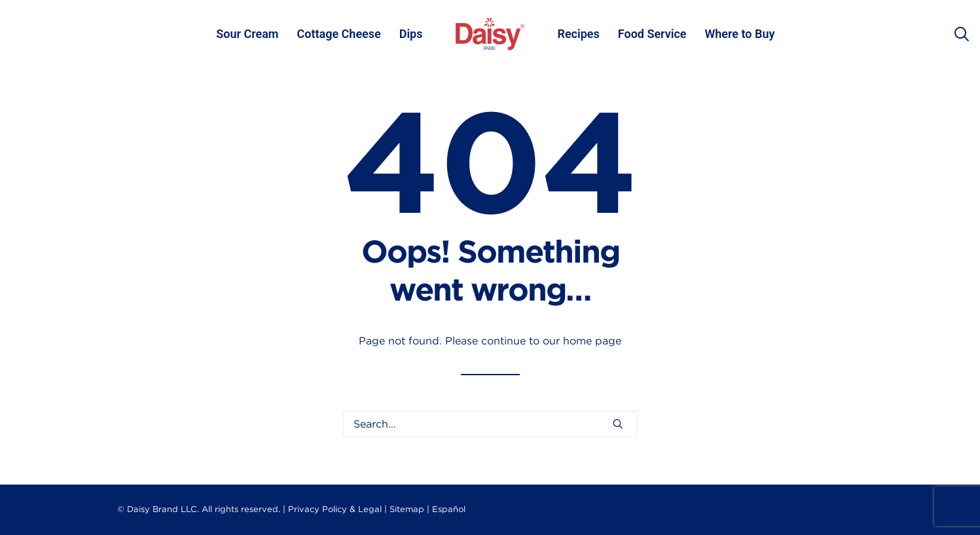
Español (449, 509)
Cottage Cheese (338, 34)
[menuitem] (247, 34)
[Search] (490, 424)
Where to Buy (740, 34)
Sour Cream (247, 34)
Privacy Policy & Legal (335, 509)
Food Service (652, 34)
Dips (411, 34)
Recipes (579, 34)
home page (592, 341)
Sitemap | (409, 509)
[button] (618, 424)
